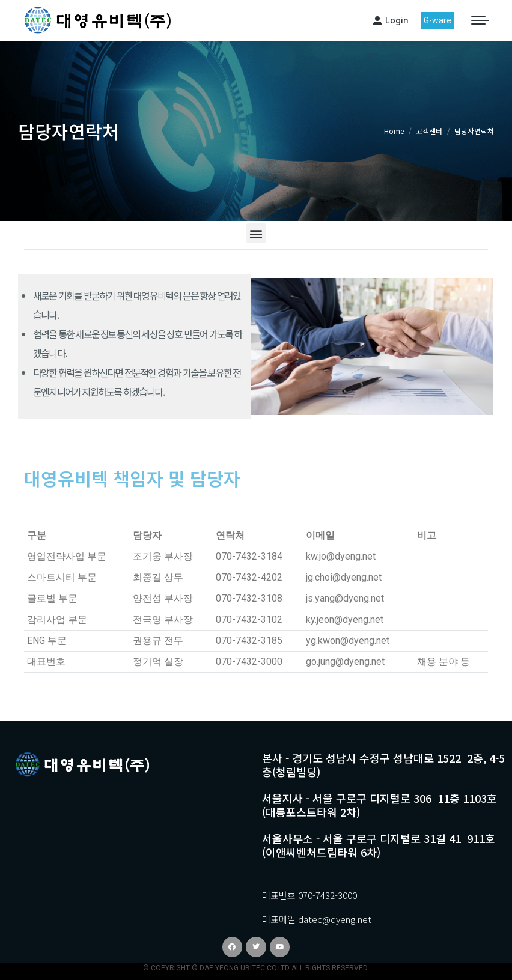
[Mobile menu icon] (480, 20)
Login (391, 20)
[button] (256, 233)
